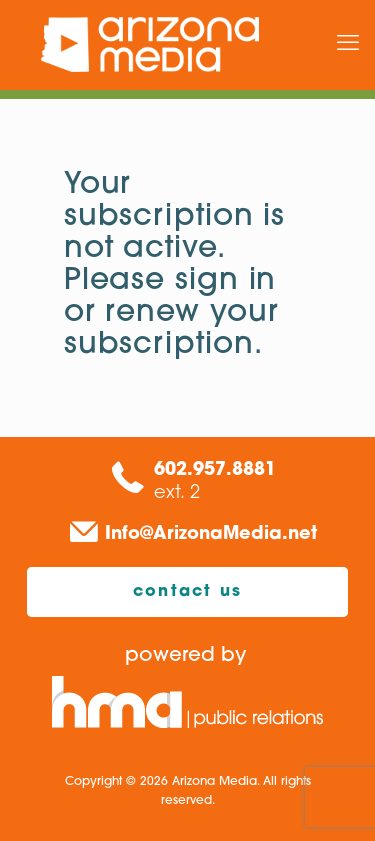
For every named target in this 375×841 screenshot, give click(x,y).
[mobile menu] (348, 45)
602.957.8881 (215, 470)
